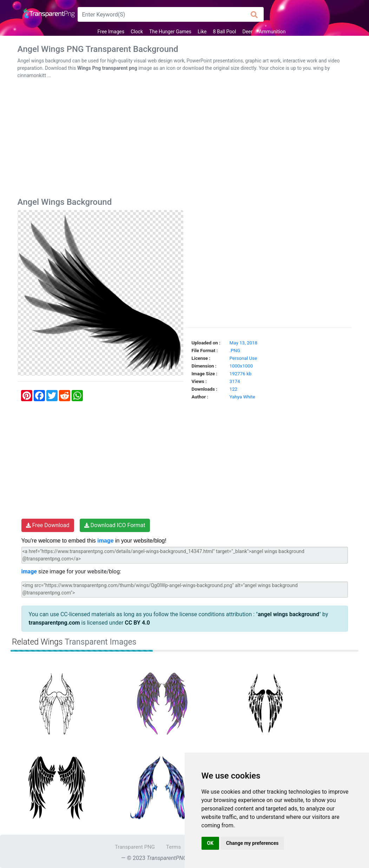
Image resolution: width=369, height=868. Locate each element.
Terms (173, 847)
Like (202, 32)
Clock (137, 32)
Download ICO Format (115, 525)
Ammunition (272, 32)
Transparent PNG (135, 847)
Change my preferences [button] (252, 843)
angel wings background (288, 614)
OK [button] (210, 843)
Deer (248, 32)
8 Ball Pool (224, 32)
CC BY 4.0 (137, 623)
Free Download (48, 525)
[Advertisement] (185, 140)
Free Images (111, 32)
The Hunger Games (170, 32)
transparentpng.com (54, 623)
